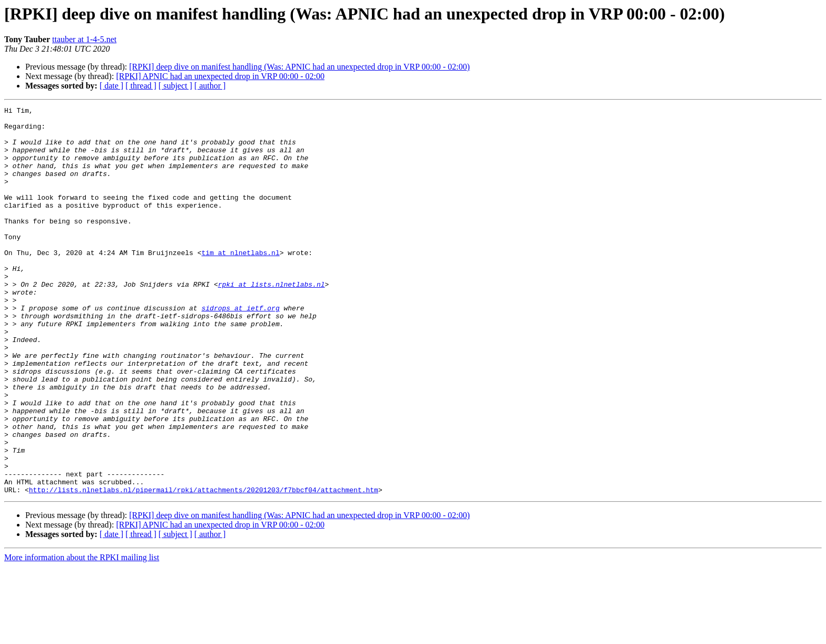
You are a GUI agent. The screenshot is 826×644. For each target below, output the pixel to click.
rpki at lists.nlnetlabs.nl (272, 320)
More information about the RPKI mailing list (82, 635)
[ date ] (111, 86)
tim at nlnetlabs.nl (240, 282)
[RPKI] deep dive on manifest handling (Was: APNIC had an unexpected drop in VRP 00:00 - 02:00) (299, 67)
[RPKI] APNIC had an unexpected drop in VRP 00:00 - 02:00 (220, 76)
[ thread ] (141, 86)
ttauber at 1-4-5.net (84, 39)
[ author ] (210, 86)
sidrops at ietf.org (240, 349)
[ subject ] (175, 86)
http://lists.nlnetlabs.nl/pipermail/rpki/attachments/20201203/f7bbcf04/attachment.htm (204, 567)
